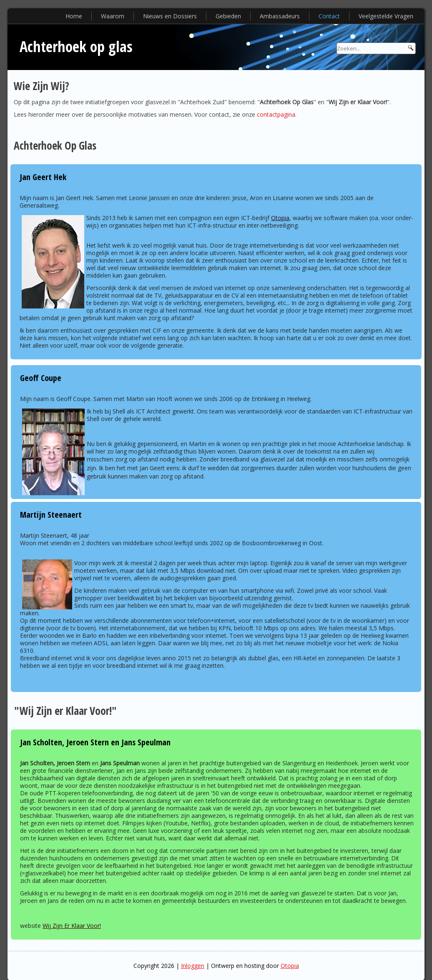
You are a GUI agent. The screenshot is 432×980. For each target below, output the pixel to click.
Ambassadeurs (280, 16)
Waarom (113, 16)
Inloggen (193, 966)
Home (74, 16)
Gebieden (228, 16)
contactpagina (276, 114)
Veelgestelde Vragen (386, 16)
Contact (329, 16)
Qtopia (280, 218)
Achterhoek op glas (76, 46)
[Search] (376, 48)
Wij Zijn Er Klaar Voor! (72, 926)
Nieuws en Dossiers (170, 16)
